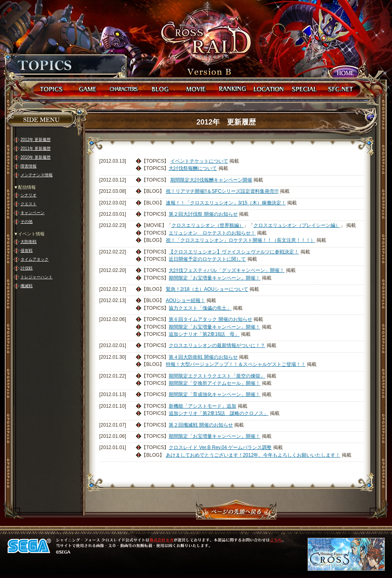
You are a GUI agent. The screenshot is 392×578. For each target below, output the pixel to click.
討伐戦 (27, 268)
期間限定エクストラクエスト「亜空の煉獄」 (217, 376)
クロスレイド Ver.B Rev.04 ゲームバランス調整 (220, 447)
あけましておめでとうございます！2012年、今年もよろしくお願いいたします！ (253, 455)
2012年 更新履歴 (36, 140)
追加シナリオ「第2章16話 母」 (204, 334)
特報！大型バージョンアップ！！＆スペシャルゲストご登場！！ (236, 364)
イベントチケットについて (199, 161)
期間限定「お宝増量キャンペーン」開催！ (214, 278)
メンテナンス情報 (37, 175)
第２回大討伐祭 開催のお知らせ (203, 214)
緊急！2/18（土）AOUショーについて (207, 289)
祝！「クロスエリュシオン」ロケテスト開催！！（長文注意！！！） (241, 240)
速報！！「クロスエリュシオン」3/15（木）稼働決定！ (226, 203)
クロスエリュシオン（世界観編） (208, 225)
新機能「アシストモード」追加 (202, 406)
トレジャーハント (37, 277)
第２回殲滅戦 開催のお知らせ (201, 425)
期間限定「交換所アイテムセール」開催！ (214, 383)
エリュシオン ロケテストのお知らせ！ (212, 233)
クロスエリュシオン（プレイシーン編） (297, 225)
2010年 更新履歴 (36, 157)
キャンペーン (33, 213)
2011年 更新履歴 (36, 148)
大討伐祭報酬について (193, 168)
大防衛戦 (29, 242)
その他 (27, 222)
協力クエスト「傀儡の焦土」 (200, 308)
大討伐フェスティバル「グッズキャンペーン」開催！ (227, 270)
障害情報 (29, 166)
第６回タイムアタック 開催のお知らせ (210, 319)
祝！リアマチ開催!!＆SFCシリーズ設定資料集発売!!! (222, 191)
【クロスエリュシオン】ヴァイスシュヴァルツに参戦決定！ (234, 252)
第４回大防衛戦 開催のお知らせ (203, 357)
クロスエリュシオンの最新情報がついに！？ (217, 345)
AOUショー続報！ (186, 300)
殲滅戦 (27, 286)
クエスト (29, 204)
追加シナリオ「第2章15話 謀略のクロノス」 (218, 413)
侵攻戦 (27, 250)
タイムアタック (35, 259)
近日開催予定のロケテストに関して (207, 259)
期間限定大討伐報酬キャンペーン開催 (211, 180)
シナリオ (29, 195)
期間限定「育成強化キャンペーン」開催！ (214, 394)
